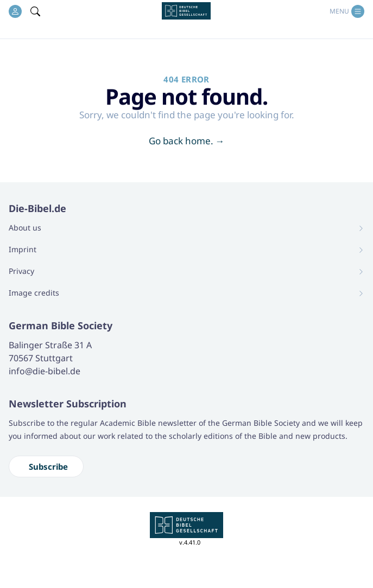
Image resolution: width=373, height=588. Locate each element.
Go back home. (187, 141)
